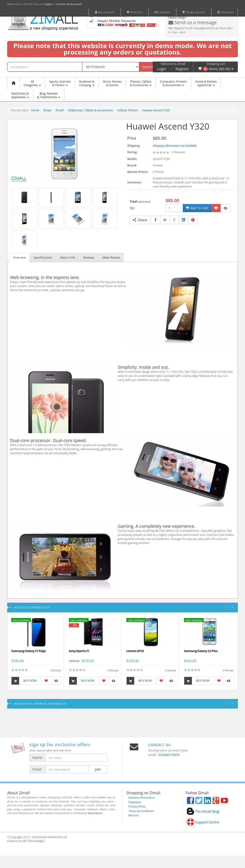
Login (161, 69)
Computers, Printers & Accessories (173, 83)
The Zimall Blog (207, 811)
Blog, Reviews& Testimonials (49, 95)
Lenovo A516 (135, 651)
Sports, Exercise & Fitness (60, 83)
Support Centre (207, 822)
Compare (162, 12)
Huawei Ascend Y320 (156, 110)
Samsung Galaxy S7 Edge (29, 651)
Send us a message (193, 22)
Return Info (68, 258)
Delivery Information (142, 797)
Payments (135, 802)
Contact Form (169, 755)
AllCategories (32, 83)
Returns (134, 815)
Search (148, 67)
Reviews (89, 258)
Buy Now (24, 681)
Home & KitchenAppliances (206, 83)
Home (35, 110)
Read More (95, 813)
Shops (47, 110)
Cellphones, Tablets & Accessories (91, 110)
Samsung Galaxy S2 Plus (201, 651)
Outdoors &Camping (87, 83)
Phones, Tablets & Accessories (141, 83)
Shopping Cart (194, 12)
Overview (19, 258)
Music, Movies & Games (112, 83)
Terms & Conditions (141, 811)
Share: (140, 220)
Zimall (60, 110)
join (98, 769)
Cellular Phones (128, 110)
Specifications (43, 258)
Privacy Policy (137, 806)
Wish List (134, 12)
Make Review (111, 258)
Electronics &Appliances (20, 95)
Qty (132, 208)
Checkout (226, 12)
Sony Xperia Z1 (79, 651)
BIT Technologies (34, 841)
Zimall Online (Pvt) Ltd (53, 837)
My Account (105, 12)
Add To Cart (197, 208)
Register (182, 69)
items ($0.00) (216, 69)
